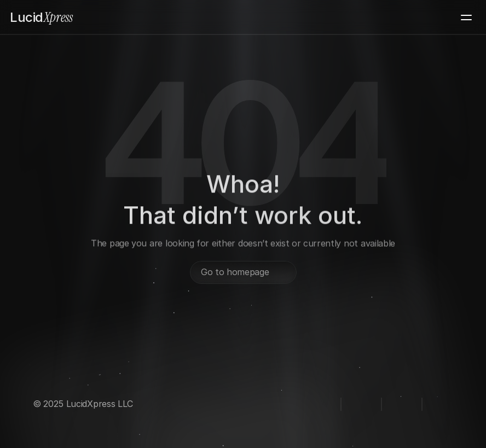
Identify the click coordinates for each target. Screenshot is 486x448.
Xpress (41, 17)
